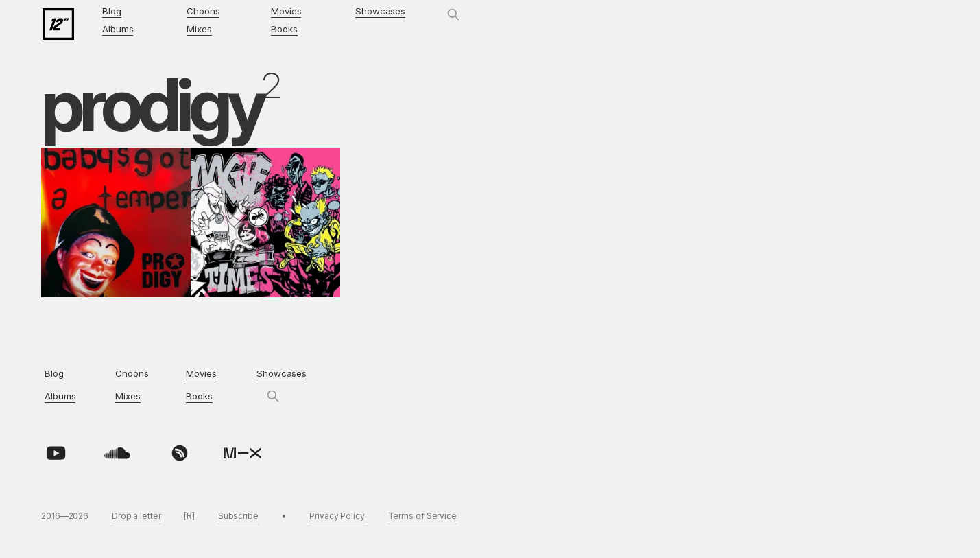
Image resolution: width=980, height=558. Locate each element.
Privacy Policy (337, 516)
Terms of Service (422, 516)
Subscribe (238, 516)
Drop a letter (136, 516)
